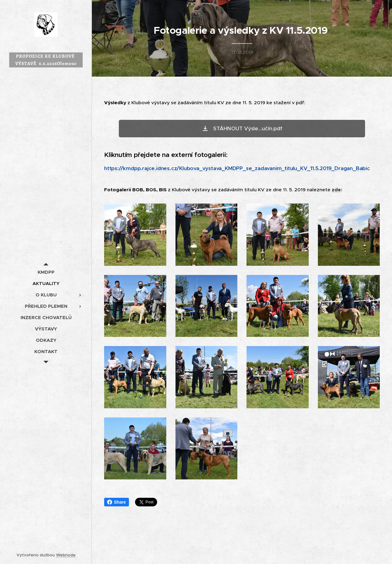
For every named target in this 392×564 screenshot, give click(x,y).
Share (117, 502)
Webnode (66, 555)
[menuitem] (46, 272)
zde (336, 190)
